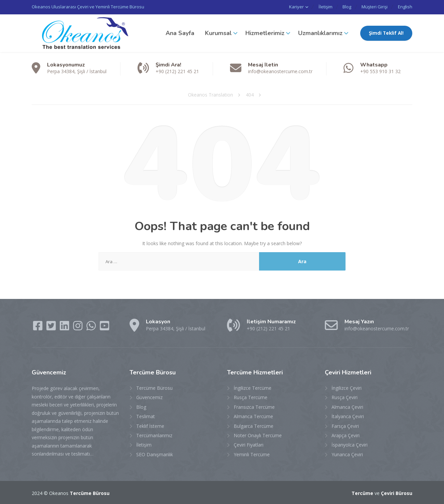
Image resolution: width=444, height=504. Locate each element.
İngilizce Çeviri (347, 387)
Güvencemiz (149, 397)
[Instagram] (78, 327)
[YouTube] (104, 327)
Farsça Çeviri (345, 425)
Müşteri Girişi (372, 7)
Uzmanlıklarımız (320, 32)
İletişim (317, 7)
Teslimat (146, 416)
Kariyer (286, 7)
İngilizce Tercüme (253, 387)
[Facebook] (38, 327)
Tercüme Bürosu (154, 387)
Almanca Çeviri (347, 406)
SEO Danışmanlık (155, 454)
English (405, 7)
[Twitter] (52, 327)
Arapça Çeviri (346, 435)
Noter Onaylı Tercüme (258, 435)
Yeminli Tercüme (252, 454)
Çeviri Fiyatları (249, 444)
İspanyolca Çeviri (350, 444)
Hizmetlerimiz (265, 32)
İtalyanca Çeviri (348, 416)
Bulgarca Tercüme (254, 425)
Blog (342, 7)
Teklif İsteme (150, 425)
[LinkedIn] (65, 327)
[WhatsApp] (92, 327)
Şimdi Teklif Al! (386, 32)
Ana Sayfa (180, 32)
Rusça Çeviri (345, 397)
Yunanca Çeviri (347, 454)
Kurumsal (218, 32)
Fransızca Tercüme (254, 406)
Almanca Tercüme (253, 416)
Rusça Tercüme (251, 397)
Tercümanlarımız (154, 435)
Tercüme (362, 492)
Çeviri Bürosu (397, 492)
